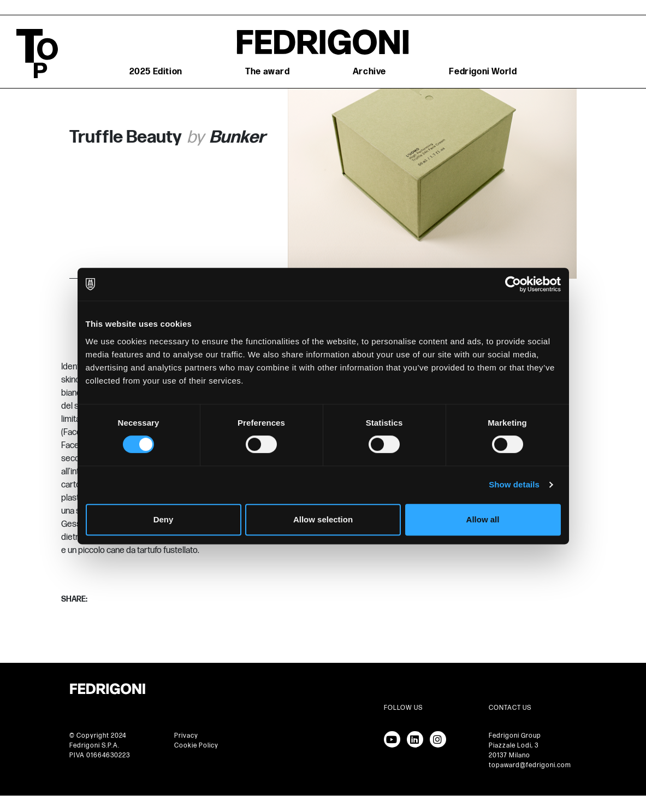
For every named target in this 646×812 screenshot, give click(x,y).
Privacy (186, 736)
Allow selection (323, 519)
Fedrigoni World (483, 72)
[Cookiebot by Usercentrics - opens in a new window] (513, 284)
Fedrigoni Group (515, 736)
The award (267, 72)
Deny (164, 519)
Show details (514, 484)
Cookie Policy (196, 746)
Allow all (483, 519)
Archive (369, 72)
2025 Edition (156, 72)
